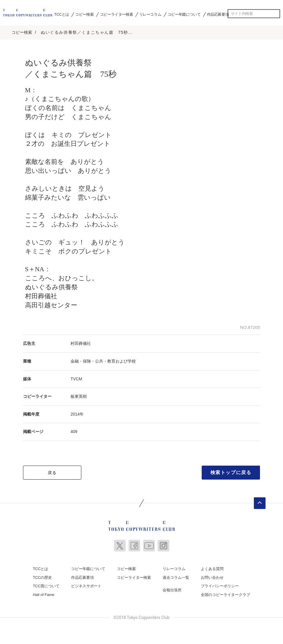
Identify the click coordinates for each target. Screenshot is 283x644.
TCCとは (62, 14)
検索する (276, 14)
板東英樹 (79, 396)
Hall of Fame (44, 595)
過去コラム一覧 (176, 578)
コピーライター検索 (116, 14)
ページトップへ (260, 503)
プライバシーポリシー (220, 586)
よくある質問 (212, 569)
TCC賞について (46, 586)
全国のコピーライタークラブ (225, 595)
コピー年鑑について (184, 14)
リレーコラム (150, 14)
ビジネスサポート (86, 586)
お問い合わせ (212, 578)
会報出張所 (172, 590)
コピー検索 (84, 14)
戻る (52, 473)
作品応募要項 (218, 14)
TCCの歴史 (43, 578)
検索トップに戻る (231, 472)
